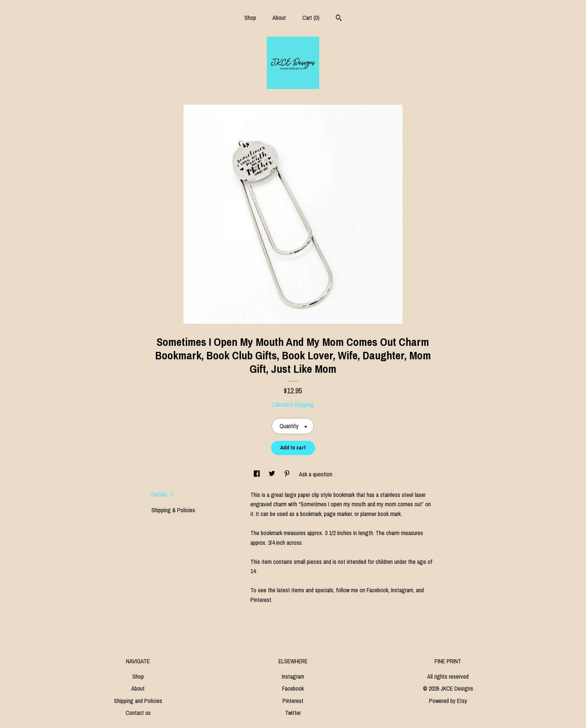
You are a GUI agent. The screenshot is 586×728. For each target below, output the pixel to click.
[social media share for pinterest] (288, 474)
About (279, 18)
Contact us (138, 713)
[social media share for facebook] (257, 474)
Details (162, 494)
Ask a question (316, 474)
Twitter (293, 713)
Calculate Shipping (293, 405)
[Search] (339, 19)
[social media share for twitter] (273, 474)
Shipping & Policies (173, 510)
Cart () (311, 18)
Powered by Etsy (448, 701)
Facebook (293, 688)
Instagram (293, 676)
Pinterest (293, 701)
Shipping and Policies (138, 701)
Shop (250, 18)
